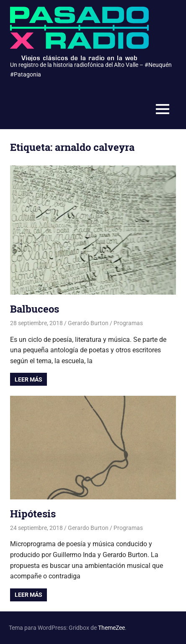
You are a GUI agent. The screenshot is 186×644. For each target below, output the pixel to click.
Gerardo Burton (88, 323)
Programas (128, 323)
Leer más (28, 379)
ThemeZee (111, 628)
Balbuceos (35, 309)
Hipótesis (33, 514)
